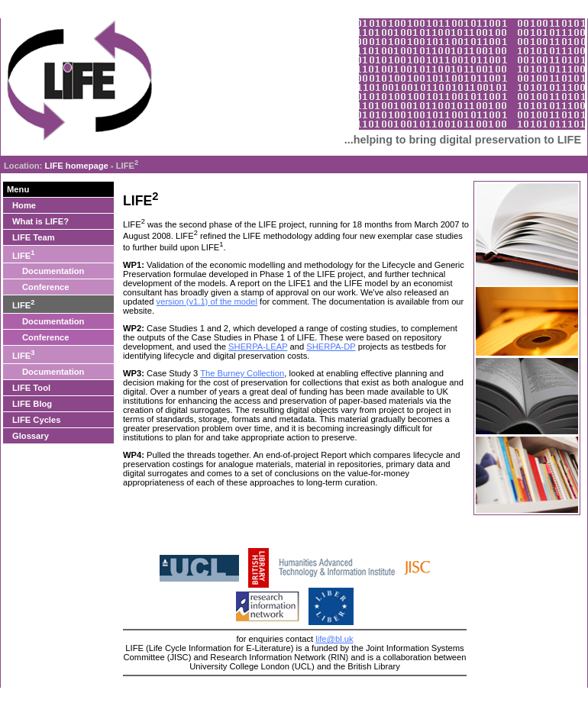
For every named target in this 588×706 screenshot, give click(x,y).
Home (24, 205)
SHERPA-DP (331, 347)
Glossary (31, 436)
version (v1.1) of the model (207, 301)
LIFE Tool (31, 388)
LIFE (23, 255)
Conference (46, 287)
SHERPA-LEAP (258, 347)
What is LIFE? (40, 221)
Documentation (53, 271)
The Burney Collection (242, 373)
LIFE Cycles (36, 420)
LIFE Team (34, 237)
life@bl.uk (334, 639)
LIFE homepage (76, 166)
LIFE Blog (32, 404)
